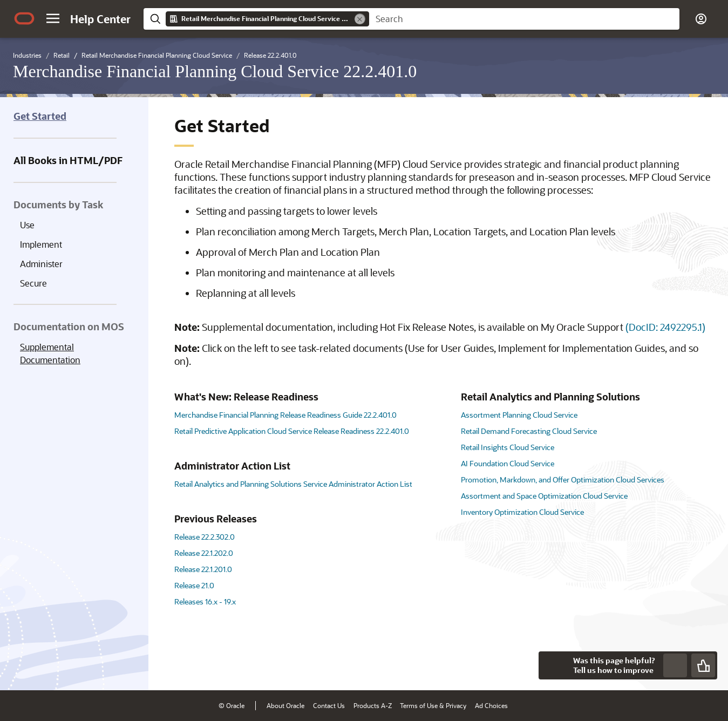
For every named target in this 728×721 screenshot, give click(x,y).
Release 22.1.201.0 (203, 569)
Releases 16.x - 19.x (205, 601)
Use (27, 225)
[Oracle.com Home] (24, 18)
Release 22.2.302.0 (205, 537)
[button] (53, 18)
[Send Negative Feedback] (675, 665)
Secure (33, 283)
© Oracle (232, 705)
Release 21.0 (194, 585)
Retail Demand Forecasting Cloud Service (529, 431)
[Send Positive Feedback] (703, 665)
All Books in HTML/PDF (68, 160)
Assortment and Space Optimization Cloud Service (544, 496)
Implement (41, 244)
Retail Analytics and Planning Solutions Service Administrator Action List (293, 484)
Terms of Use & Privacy (433, 705)
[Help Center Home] (100, 19)
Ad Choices (491, 705)
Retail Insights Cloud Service (508, 447)
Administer (41, 264)
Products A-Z (373, 705)
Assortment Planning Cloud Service (519, 415)
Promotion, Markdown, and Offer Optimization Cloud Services (563, 479)
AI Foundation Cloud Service (508, 463)
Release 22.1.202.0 (204, 553)
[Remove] (360, 19)
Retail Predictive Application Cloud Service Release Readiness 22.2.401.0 (292, 431)
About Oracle (285, 705)
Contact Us (329, 705)
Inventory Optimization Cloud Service (522, 512)
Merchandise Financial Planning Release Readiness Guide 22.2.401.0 (285, 415)
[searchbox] (524, 19)
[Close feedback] (553, 665)
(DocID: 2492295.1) (665, 327)
